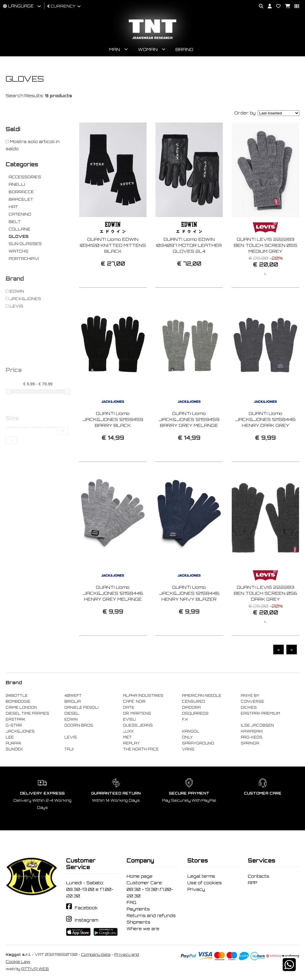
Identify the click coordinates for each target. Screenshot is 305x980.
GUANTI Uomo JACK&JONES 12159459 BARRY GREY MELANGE (189, 436)
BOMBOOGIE (18, 702)
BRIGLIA (73, 702)
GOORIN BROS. (79, 725)
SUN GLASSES (25, 244)
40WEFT (73, 696)
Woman (148, 49)
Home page (140, 876)
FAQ (132, 902)
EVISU (129, 719)
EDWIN (71, 719)
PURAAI (13, 743)
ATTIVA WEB (35, 969)
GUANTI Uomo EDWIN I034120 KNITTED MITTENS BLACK (113, 245)
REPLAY (131, 743)
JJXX (128, 731)
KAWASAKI (252, 731)
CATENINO (20, 214)
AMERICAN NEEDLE (202, 696)
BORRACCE (21, 192)
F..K (185, 719)
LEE (10, 737)
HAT (13, 207)
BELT (15, 222)
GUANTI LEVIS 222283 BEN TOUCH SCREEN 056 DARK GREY (265, 610)
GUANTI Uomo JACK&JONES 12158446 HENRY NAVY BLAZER (189, 610)
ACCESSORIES (25, 177)
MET (127, 737)
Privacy (196, 889)
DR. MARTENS (137, 713)
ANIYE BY (250, 696)
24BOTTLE (17, 696)
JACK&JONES (20, 731)
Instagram (86, 920)
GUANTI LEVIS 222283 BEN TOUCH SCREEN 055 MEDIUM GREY (266, 245)
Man (115, 49)
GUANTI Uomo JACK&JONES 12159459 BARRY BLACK (113, 436)
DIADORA (191, 707)
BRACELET (21, 199)
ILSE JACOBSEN (257, 725)
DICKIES (249, 707)
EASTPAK (15, 719)
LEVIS (71, 737)
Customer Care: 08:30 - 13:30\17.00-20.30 (150, 889)
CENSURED (194, 702)
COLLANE (20, 229)
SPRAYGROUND (198, 743)
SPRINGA (250, 743)
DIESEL (72, 713)
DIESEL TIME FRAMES (27, 713)
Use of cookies (205, 883)
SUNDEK (14, 749)
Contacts (259, 876)
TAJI (69, 749)
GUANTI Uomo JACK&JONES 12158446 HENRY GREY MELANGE (113, 610)
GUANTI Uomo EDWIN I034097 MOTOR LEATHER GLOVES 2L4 (189, 245)
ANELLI (17, 184)
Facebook (86, 908)
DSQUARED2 (195, 713)
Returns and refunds (151, 916)
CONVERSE (252, 702)
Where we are (143, 929)
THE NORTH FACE (141, 749)
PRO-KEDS (252, 737)
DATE (129, 707)
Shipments (139, 922)
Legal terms (201, 876)
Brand (184, 49)
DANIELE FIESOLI (81, 707)
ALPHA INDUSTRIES (143, 696)
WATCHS (18, 251)
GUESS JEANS (138, 725)
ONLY (187, 737)
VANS (188, 749)
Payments (138, 909)
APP (252, 883)
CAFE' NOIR (134, 702)
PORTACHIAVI (24, 259)
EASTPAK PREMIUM (260, 713)
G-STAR (14, 725)
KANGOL (191, 731)
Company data (96, 955)
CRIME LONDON (21, 707)
